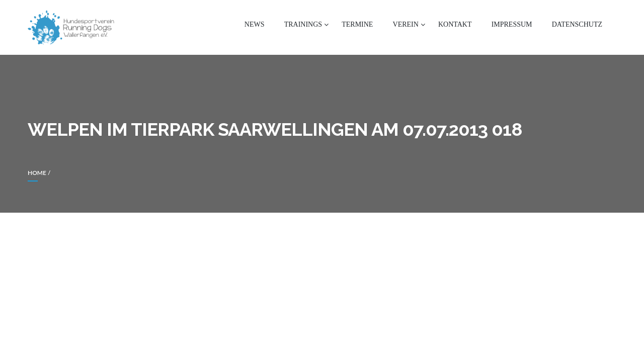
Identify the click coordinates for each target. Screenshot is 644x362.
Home (37, 173)
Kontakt (455, 24)
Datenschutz (577, 24)
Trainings (303, 24)
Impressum (512, 24)
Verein (406, 24)
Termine (357, 24)
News (255, 24)
